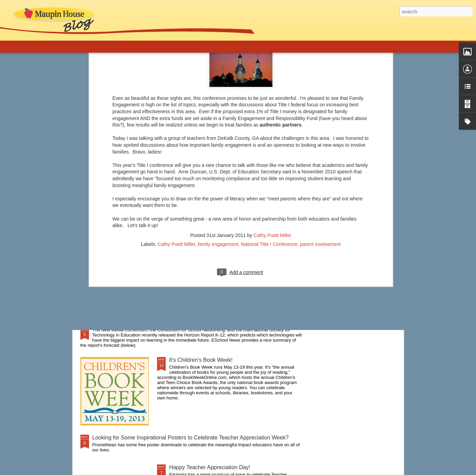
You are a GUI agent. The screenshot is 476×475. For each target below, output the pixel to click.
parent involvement (320, 124)
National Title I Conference (269, 124)
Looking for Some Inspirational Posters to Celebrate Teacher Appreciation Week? (191, 438)
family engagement (218, 124)
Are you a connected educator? (130, 249)
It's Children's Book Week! (201, 360)
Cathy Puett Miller (272, 116)
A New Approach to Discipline (128, 292)
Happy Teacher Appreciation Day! (210, 467)
